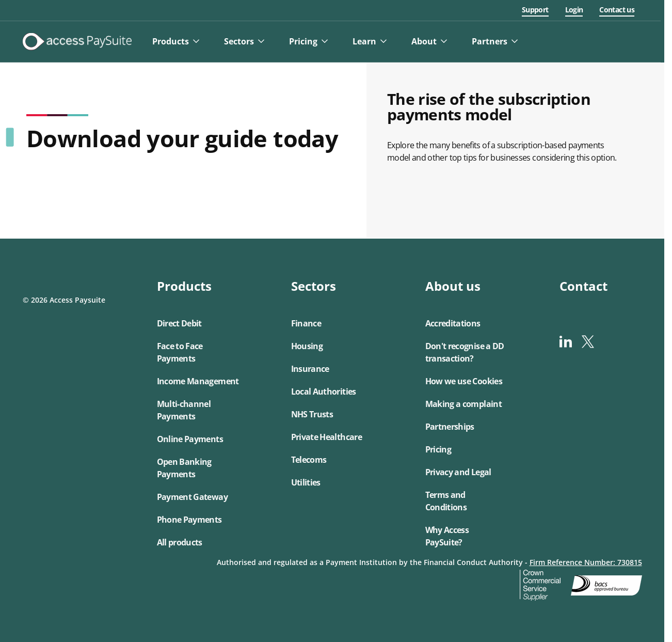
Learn (368, 41)
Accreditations (453, 323)
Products (174, 41)
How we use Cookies (464, 381)
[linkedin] (565, 342)
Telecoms (309, 460)
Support (539, 10)
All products (180, 542)
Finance (306, 323)
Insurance (310, 369)
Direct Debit (179, 323)
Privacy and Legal (458, 472)
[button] (198, 414)
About (428, 41)
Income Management (198, 381)
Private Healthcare (326, 437)
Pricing (307, 41)
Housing (307, 346)
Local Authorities (324, 392)
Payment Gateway (192, 497)
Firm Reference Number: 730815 (586, 562)
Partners (493, 41)
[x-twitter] (588, 342)
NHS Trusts (312, 414)
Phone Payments (189, 520)
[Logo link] (81, 42)
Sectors (243, 41)
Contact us (620, 10)
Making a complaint (463, 404)
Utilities (306, 482)
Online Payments (190, 439)
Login (578, 10)
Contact (583, 286)
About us (453, 286)
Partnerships (450, 427)
